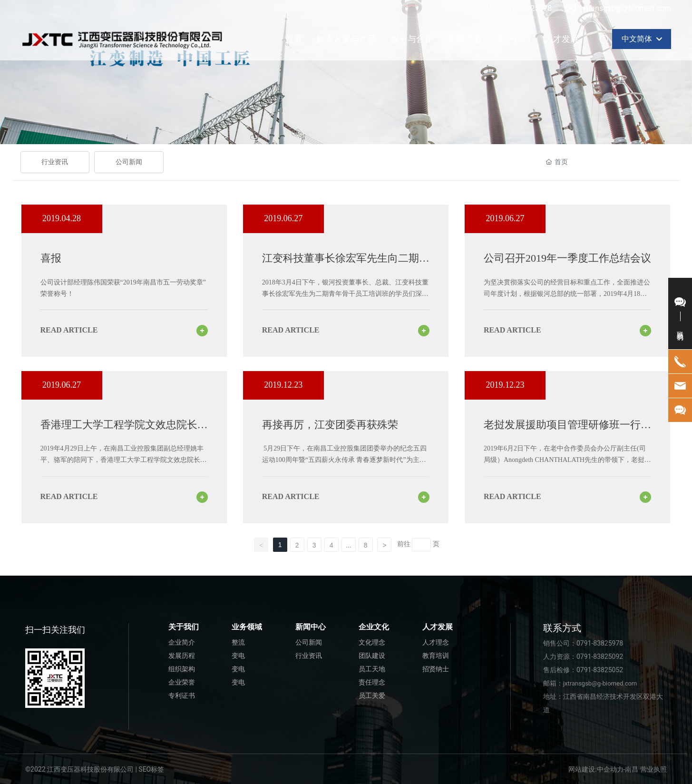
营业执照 (653, 769)
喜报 (51, 258)
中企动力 (610, 769)
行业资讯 (55, 162)
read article (69, 330)
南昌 (632, 769)
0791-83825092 (600, 657)
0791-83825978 (518, 8)
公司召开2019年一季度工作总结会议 (567, 258)
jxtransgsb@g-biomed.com (619, 8)
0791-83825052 (600, 670)
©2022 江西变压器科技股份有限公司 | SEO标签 (95, 769)
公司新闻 (129, 162)
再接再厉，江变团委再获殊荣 (330, 425)
